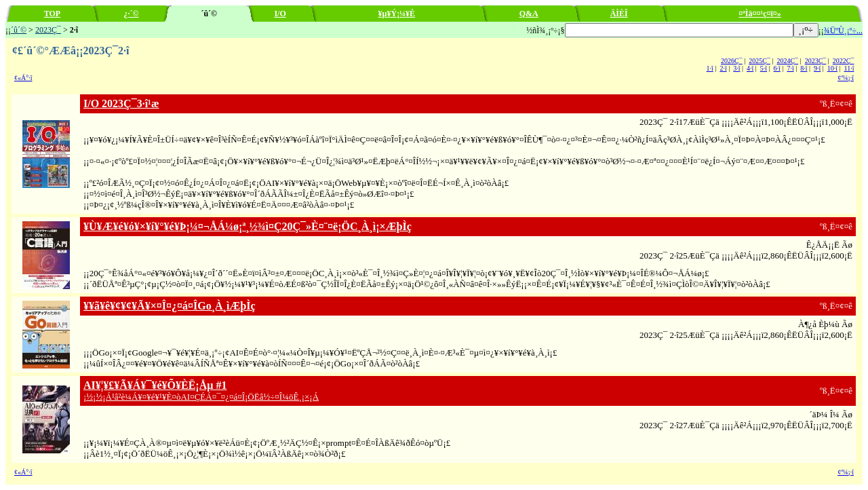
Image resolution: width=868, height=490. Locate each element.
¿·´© (132, 14)
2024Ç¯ (787, 61)
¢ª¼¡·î (846, 78)
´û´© (19, 30)
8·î (804, 68)
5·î (764, 68)
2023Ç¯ (48, 30)
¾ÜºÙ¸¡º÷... (843, 31)
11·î (849, 68)
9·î (817, 68)
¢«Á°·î (23, 78)
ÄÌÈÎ (619, 14)
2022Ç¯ (844, 61)
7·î (790, 68)
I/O (280, 14)
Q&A (529, 14)
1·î (710, 68)
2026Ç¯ (732, 61)
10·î (832, 68)
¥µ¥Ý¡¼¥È (397, 14)
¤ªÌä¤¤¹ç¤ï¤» (760, 14)
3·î (736, 68)
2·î (723, 68)
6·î (777, 68)
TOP (52, 14)
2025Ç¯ (759, 61)
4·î (750, 68)
